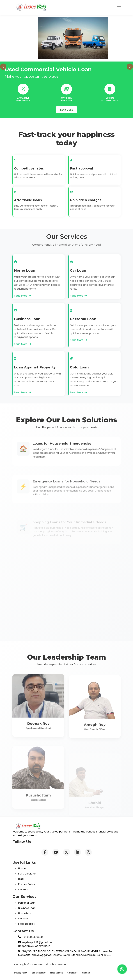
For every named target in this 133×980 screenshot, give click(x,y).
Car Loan (24, 919)
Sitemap (86, 973)
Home (22, 868)
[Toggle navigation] (119, 7)
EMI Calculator (27, 874)
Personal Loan (27, 903)
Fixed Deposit (26, 924)
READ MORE (66, 110)
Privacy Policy (27, 884)
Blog (21, 879)
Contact (23, 889)
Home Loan (25, 913)
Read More (23, 296)
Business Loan (27, 908)
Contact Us (72, 973)
